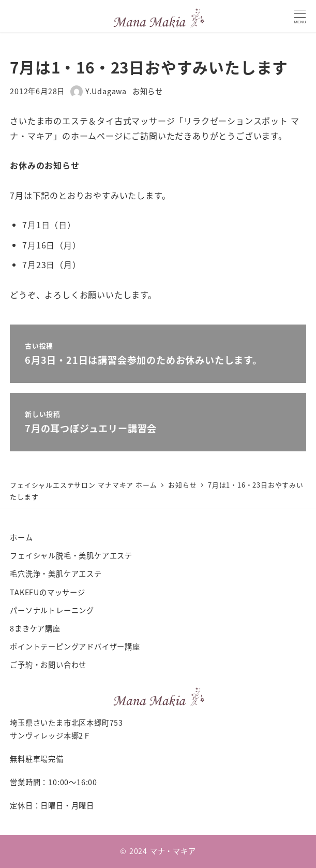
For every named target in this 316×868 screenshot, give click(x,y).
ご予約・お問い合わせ (48, 665)
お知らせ (148, 91)
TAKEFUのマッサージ (48, 592)
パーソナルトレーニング (52, 610)
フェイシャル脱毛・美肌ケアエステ (71, 555)
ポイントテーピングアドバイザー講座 (75, 646)
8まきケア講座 (35, 628)
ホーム (21, 537)
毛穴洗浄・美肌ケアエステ (56, 573)
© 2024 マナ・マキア (158, 851)
